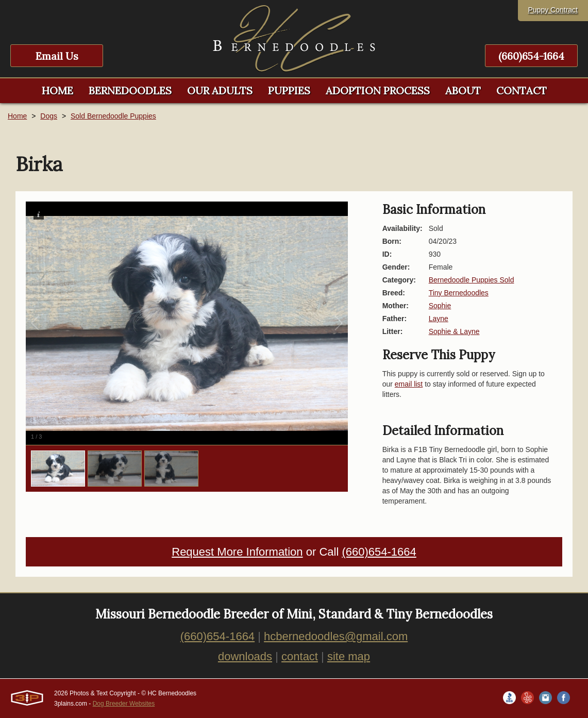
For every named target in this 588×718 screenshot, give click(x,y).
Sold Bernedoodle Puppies (113, 116)
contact (300, 656)
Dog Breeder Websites (124, 704)
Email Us (57, 56)
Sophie (440, 306)
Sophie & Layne (454, 331)
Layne (439, 319)
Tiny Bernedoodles (459, 293)
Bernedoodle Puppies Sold (472, 280)
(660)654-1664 (531, 56)
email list (409, 384)
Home (17, 116)
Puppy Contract (553, 10)
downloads (245, 656)
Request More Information (237, 552)
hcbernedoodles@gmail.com (336, 636)
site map (349, 656)
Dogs (49, 116)
